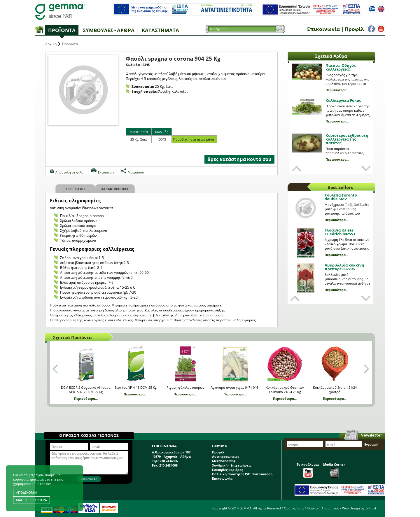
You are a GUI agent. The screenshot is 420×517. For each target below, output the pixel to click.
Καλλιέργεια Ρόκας (343, 100)
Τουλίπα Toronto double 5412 (341, 197)
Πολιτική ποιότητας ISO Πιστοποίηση (242, 474)
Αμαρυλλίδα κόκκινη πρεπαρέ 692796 (344, 267)
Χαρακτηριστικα (115, 189)
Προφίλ (353, 29)
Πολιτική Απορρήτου (323, 508)
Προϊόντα (62, 30)
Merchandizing (224, 461)
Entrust (371, 508)
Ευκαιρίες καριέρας (228, 470)
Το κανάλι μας (308, 470)
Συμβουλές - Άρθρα (109, 30)
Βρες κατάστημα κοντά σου (239, 159)
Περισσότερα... (337, 90)
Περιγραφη (75, 189)
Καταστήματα (160, 30)
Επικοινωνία (322, 29)
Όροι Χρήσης (294, 508)
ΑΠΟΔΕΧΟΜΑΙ (26, 492)
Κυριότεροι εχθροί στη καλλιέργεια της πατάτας (347, 139)
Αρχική (51, 44)
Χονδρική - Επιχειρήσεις (232, 465)
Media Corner (334, 470)
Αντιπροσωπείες (225, 456)
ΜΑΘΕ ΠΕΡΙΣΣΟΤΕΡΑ (32, 500)
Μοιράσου (136, 172)
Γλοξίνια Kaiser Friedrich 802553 (340, 232)
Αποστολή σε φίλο (69, 172)
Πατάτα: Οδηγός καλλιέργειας (341, 67)
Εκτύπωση (106, 172)
